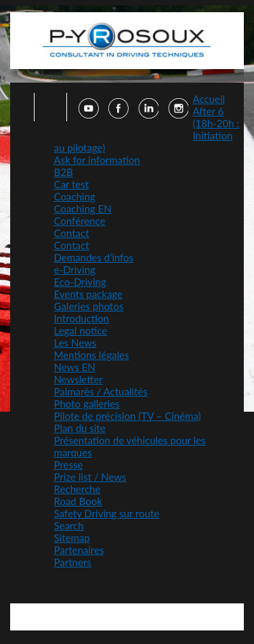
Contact (72, 233)
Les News (76, 343)
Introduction (82, 318)
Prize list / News (90, 477)
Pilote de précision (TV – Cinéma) (128, 416)
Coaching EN (83, 209)
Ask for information (97, 160)
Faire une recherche (46, 107)
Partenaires (79, 550)
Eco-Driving (80, 282)
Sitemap (72, 538)
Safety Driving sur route (107, 513)
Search (69, 525)
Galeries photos (89, 306)
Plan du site (80, 428)
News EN (75, 367)
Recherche (78, 489)
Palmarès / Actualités (101, 391)
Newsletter (79, 379)
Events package (88, 294)
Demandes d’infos (94, 257)
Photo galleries (87, 404)
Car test (72, 184)
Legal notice (81, 330)
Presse (69, 465)
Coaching (75, 196)
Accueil (209, 99)
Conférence (80, 221)
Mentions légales (92, 355)
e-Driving (75, 270)
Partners (73, 562)
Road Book (78, 501)
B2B (64, 172)
